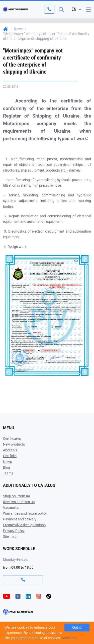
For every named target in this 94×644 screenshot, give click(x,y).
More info (69, 638)
